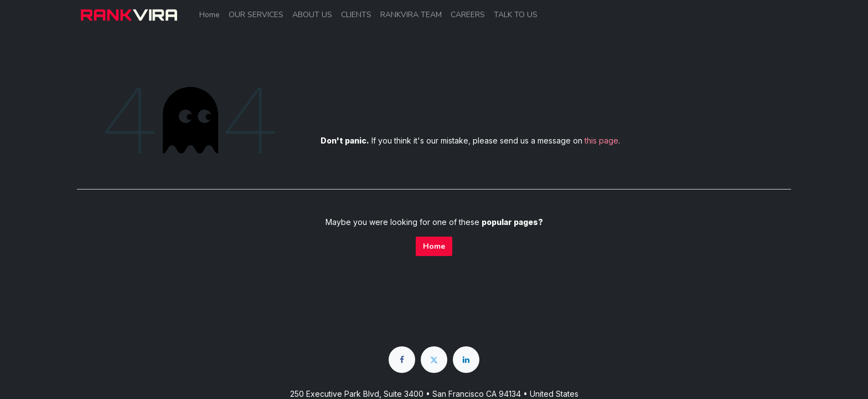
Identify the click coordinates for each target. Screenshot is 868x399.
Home (434, 246)
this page (601, 140)
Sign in (771, 15)
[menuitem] (210, 15)
